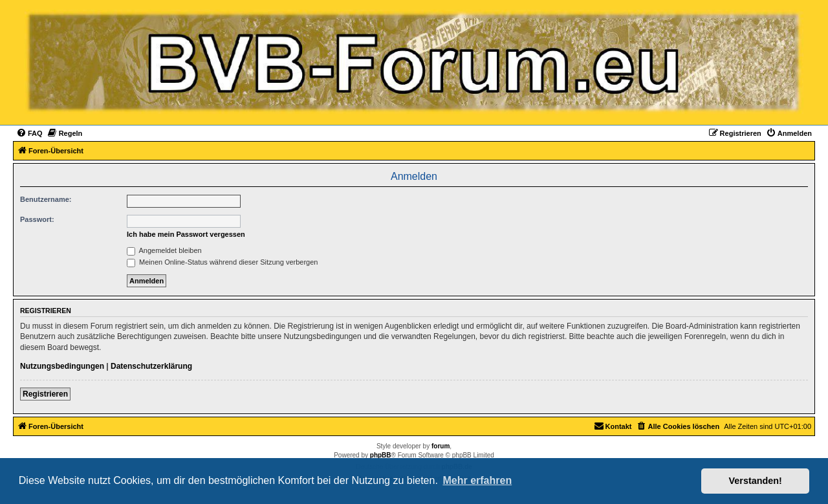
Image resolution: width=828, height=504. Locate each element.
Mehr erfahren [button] (477, 480)
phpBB (381, 455)
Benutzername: (46, 199)
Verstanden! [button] (756, 481)
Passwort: (37, 219)
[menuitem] (29, 133)
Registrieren (45, 394)
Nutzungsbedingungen (62, 366)
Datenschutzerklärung (151, 366)
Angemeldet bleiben (164, 250)
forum (441, 446)
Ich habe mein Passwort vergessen (186, 234)
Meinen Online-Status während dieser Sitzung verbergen (222, 262)
